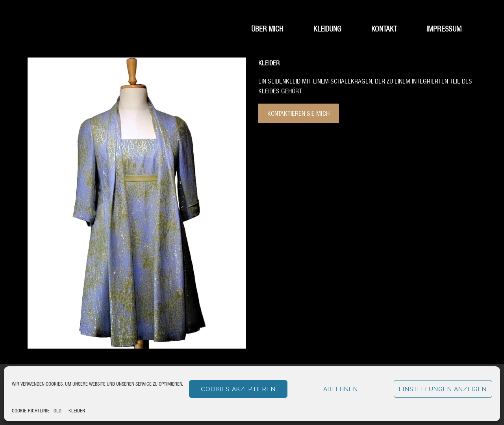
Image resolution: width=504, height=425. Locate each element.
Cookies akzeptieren (238, 389)
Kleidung (327, 28)
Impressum (444, 28)
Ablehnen (341, 389)
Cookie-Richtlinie (31, 410)
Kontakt (384, 28)
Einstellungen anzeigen (443, 389)
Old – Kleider (69, 410)
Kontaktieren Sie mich (298, 113)
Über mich (267, 28)
